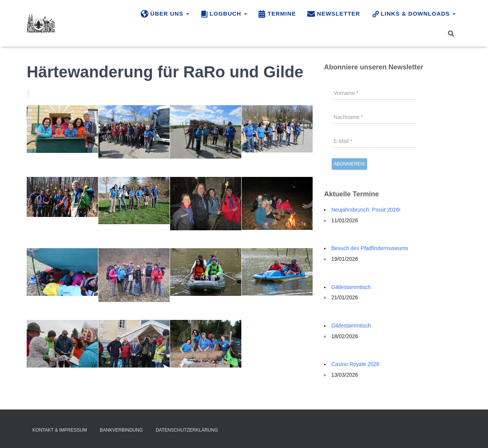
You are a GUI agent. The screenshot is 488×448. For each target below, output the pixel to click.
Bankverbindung (121, 430)
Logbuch (224, 14)
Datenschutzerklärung (187, 430)
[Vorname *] (374, 93)
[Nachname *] (374, 117)
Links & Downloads (414, 14)
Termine (277, 14)
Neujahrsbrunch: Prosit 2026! (366, 210)
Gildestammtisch (351, 287)
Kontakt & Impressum (60, 430)
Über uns (165, 14)
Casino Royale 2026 (355, 364)
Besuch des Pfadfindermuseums (370, 248)
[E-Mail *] (374, 141)
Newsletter (334, 14)
